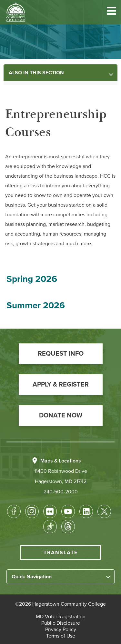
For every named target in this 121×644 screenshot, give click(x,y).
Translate (61, 553)
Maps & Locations (61, 461)
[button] (111, 12)
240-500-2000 (61, 492)
